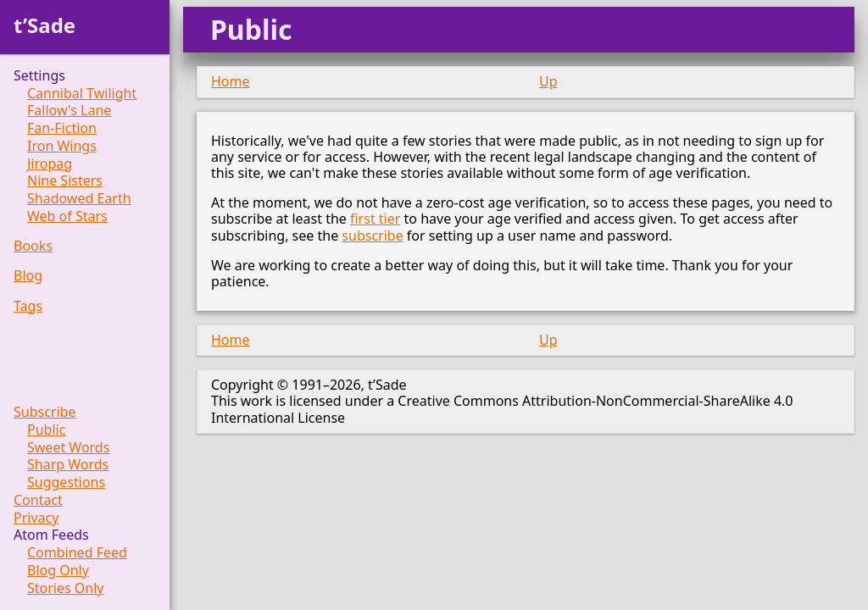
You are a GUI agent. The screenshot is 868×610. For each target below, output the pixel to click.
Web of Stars (67, 216)
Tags (28, 306)
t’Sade (45, 25)
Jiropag (50, 164)
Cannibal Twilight (82, 94)
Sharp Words (68, 465)
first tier (375, 219)
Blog (28, 276)
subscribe (372, 236)
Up (548, 81)
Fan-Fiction (62, 128)
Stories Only (66, 588)
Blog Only (58, 571)
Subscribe (45, 412)
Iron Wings (62, 146)
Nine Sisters (65, 181)
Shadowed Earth (79, 199)
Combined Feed (77, 553)
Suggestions (66, 482)
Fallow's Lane (69, 111)
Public (46, 430)
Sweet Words (68, 448)
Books (33, 246)
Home (231, 81)
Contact (38, 500)
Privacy (36, 518)
